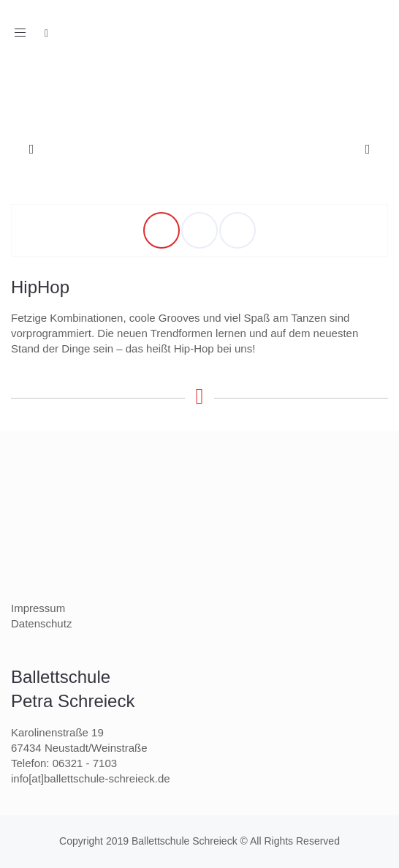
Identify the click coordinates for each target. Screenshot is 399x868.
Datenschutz (41, 623)
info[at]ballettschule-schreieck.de (91, 778)
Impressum (38, 608)
